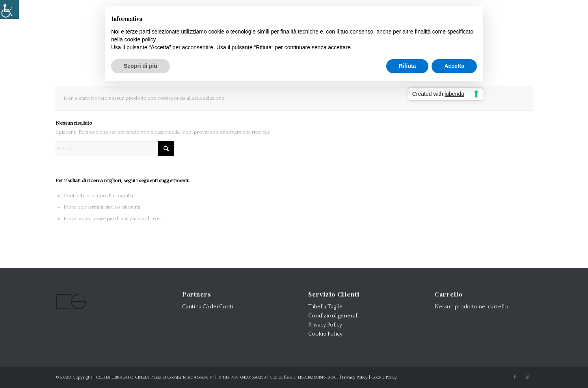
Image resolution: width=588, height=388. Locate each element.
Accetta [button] (454, 66)
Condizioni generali (333, 316)
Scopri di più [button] (140, 66)
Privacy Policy (325, 325)
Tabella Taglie (325, 307)
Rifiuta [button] (408, 66)
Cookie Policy (325, 334)
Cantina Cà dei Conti (207, 307)
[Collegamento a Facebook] (515, 377)
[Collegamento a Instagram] (527, 377)
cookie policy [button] (140, 39)
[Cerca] (115, 149)
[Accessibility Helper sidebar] (9, 9)
